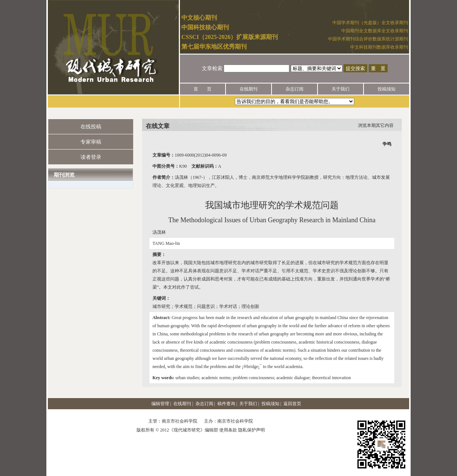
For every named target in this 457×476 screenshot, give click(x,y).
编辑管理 (160, 404)
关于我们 (341, 89)
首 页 (203, 89)
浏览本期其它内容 (376, 125)
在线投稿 (91, 127)
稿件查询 (226, 404)
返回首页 (292, 404)
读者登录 (91, 157)
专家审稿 (91, 142)
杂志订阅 (295, 89)
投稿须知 (387, 89)
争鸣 (387, 144)
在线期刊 (249, 89)
